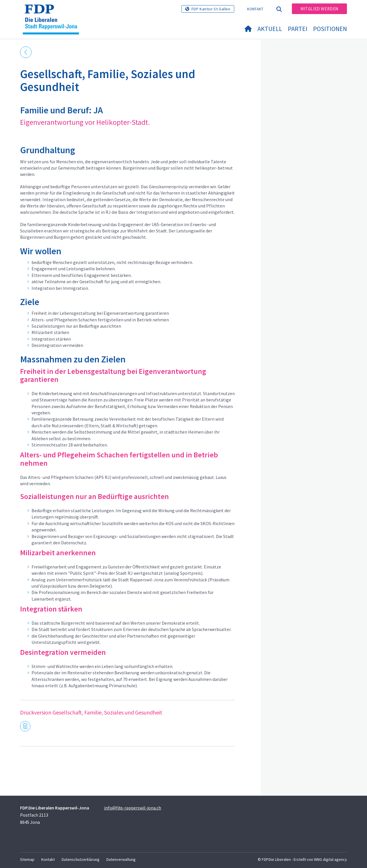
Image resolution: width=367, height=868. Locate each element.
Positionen (330, 29)
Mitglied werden (319, 9)
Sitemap (27, 859)
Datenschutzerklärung (81, 859)
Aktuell (270, 29)
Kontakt (255, 9)
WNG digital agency (330, 859)
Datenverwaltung (121, 859)
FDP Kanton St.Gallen (211, 9)
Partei (298, 29)
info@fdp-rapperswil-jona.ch (133, 808)
